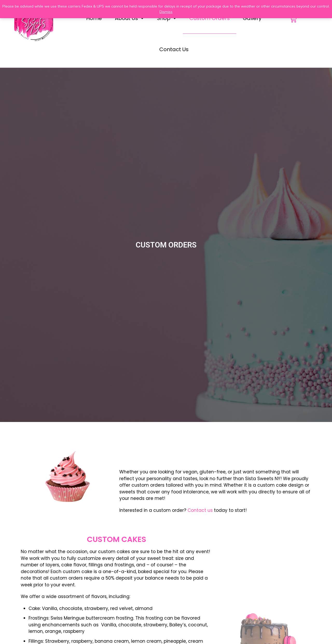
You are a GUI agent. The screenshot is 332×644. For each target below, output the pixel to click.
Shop (167, 18)
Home (94, 18)
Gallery (252, 18)
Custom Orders (210, 18)
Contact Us (174, 49)
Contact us (200, 510)
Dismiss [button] (166, 12)
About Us (129, 18)
